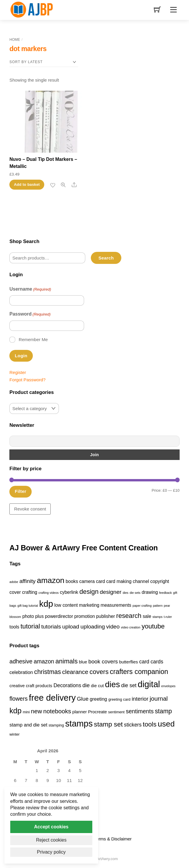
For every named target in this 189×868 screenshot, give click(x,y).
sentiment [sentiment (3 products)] (116, 712)
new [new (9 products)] (37, 711)
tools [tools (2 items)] (14, 627)
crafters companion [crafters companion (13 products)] (139, 672)
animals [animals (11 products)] (67, 661)
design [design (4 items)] (89, 592)
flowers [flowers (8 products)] (18, 699)
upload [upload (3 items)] (71, 627)
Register (18, 372)
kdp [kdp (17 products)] (15, 711)
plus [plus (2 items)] (39, 616)
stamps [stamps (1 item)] (157, 617)
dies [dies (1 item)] (126, 593)
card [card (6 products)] (144, 662)
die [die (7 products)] (86, 685)
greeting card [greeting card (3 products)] (120, 699)
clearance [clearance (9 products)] (75, 672)
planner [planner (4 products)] (80, 712)
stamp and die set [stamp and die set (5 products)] (28, 725)
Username (30, 289)
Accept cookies (51, 827)
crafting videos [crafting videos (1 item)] (48, 593)
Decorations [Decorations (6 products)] (67, 685)
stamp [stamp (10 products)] (163, 711)
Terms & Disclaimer (113, 839)
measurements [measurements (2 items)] (116, 605)
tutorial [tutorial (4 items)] (30, 626)
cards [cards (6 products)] (157, 662)
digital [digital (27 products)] (149, 684)
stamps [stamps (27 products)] (79, 724)
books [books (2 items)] (72, 581)
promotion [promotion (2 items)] (84, 616)
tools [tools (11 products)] (150, 724)
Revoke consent (30, 509)
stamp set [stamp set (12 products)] (108, 724)
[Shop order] (44, 62)
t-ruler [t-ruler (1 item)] (168, 617)
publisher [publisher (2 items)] (105, 616)
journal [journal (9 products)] (159, 698)
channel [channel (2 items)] (141, 581)
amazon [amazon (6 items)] (51, 580)
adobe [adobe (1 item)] (14, 582)
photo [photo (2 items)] (28, 616)
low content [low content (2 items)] (66, 605)
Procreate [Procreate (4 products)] (97, 712)
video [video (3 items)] (113, 627)
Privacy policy (51, 852)
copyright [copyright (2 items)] (160, 581)
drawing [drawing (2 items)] (150, 592)
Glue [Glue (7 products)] (83, 699)
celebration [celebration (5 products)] (21, 672)
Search (106, 258)
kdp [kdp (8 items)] (46, 604)
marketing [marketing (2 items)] (89, 605)
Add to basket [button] (27, 184)
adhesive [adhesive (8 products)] (21, 661)
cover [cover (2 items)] (15, 592)
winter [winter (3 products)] (15, 734)
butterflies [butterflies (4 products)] (128, 662)
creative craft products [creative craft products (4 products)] (31, 686)
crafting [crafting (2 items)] (30, 592)
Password (30, 314)
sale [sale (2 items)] (147, 616)
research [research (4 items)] (129, 616)
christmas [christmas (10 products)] (48, 672)
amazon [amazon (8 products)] (44, 661)
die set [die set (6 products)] (129, 685)
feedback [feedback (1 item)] (165, 593)
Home (15, 40)
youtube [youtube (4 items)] (153, 626)
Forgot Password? (27, 380)
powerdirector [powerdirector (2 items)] (59, 616)
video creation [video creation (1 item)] (131, 627)
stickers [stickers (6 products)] (133, 725)
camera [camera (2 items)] (87, 581)
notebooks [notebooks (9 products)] (57, 711)
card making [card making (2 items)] (119, 581)
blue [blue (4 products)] (83, 662)
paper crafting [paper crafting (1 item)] (142, 606)
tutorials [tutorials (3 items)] (51, 627)
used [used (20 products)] (166, 724)
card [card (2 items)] (101, 581)
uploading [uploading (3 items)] (93, 627)
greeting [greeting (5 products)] (98, 699)
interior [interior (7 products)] (140, 699)
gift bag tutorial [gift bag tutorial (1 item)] (28, 606)
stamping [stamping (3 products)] (56, 725)
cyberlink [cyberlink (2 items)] (69, 592)
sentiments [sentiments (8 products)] (140, 711)
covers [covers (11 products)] (99, 672)
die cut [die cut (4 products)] (97, 686)
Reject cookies (51, 840)
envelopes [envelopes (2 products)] (168, 686)
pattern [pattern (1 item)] (158, 606)
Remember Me (33, 339)
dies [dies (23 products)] (112, 684)
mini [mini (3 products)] (26, 712)
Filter (21, 491)
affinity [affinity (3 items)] (27, 581)
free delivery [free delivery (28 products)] (52, 698)
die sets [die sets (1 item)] (135, 593)
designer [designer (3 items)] (110, 592)
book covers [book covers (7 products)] (103, 661)
